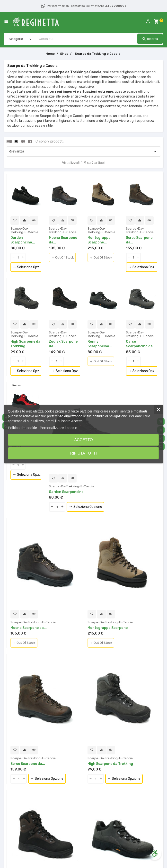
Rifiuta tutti (84, 453)
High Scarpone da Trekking (110, 764)
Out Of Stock (64, 258)
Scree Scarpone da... (28, 764)
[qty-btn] (13, 258)
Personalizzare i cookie (58, 428)
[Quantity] (18, 258)
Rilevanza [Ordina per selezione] (83, 152)
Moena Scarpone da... (29, 628)
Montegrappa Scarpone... (109, 628)
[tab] (9, 142)
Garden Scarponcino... (68, 492)
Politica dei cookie (22, 428)
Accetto (83, 440)
